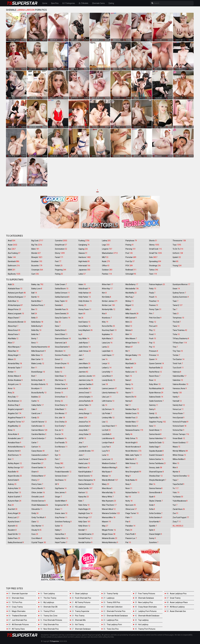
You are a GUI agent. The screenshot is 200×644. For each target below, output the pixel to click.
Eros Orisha (61, 422)
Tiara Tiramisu (180, 330)
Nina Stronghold (133, 472)
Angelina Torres (16, 422)
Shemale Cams (98, 3)
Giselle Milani (61, 501)
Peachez (154, 301)
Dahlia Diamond (62, 297)
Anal (12, 241)
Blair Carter (37, 359)
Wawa (176, 447)
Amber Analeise (15, 380)
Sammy (154, 405)
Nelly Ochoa (132, 438)
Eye (58, 455)
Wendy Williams (180, 451)
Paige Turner (132, 513)
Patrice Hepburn (157, 284)
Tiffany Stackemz (181, 339)
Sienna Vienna (156, 488)
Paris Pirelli (131, 534)
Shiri (152, 484)
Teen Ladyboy (49, 594)
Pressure (154, 351)
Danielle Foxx (62, 309)
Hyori (82, 314)
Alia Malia (13, 339)
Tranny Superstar (82, 611)
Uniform (178, 253)
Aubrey (12, 484)
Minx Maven (131, 339)
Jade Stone (84, 347)
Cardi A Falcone (39, 422)
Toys (177, 245)
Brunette (37, 266)
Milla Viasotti (132, 314)
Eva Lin (59, 434)
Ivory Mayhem (86, 330)
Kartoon (83, 492)
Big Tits (37, 245)
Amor (11, 388)
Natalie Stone (132, 426)
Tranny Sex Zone (50, 616)
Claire (35, 522)
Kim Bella (106, 297)
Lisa (105, 422)
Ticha (176, 334)
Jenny (82, 409)
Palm (129, 517)
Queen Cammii (156, 363)
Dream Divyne (62, 363)
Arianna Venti (14, 451)
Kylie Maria (108, 339)
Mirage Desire (132, 343)
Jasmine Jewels (87, 376)
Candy (35, 418)
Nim (128, 468)
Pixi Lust (153, 326)
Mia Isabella (132, 289)
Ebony (60, 253)
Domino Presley (63, 355)
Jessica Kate (84, 426)
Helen (82, 284)
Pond (152, 334)
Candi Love (37, 413)
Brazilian (37, 261)
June (81, 455)
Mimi (129, 322)
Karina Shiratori (86, 484)
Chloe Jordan (38, 492)
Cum (35, 274)
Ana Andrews (15, 401)
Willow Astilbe (179, 459)
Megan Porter (109, 530)
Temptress (178, 318)
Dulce (59, 372)
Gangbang (84, 245)
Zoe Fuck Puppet (181, 517)
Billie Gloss (37, 355)
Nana (128, 380)
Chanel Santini (39, 468)
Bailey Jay (37, 284)
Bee (34, 309)
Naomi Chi (131, 397)
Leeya (106, 363)
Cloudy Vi (36, 530)
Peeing (130, 245)
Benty (35, 339)
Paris (129, 530)
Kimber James (110, 301)
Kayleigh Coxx (85, 513)
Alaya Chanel (14, 318)
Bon (34, 368)
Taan (175, 301)
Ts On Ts (178, 249)
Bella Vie (36, 334)
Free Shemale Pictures (53, 620)
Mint (129, 334)
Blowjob (37, 257)
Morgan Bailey (133, 355)
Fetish (59, 266)
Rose (152, 380)
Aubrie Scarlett (15, 497)
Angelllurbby (14, 426)
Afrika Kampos (15, 305)
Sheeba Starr (156, 476)
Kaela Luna (84, 463)
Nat (128, 405)
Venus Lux (178, 409)
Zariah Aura (179, 509)
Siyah (152, 497)
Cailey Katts (37, 405)
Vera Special (178, 418)
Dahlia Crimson (62, 293)
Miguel (129, 305)
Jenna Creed (85, 393)
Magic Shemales (19, 611)
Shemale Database (83, 629)
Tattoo (154, 270)
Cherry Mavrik (38, 488)
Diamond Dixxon (63, 339)
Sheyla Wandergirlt (158, 480)
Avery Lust (13, 517)
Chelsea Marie (38, 476)
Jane (81, 359)
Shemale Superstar (20, 594)
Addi (11, 284)
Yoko (176, 492)
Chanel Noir (37, 463)
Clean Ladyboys (81, 594)
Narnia (129, 401)
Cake (34, 409)
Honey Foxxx (85, 309)
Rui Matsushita (156, 388)
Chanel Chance (39, 459)
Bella (35, 318)
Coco (35, 534)
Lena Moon (107, 376)
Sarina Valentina (158, 438)
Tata (176, 314)
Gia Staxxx (61, 480)
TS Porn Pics (17, 602)
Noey (128, 484)
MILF (105, 257)
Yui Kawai (178, 497)
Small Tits (155, 253)
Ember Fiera (61, 384)
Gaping (83, 249)
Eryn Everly (60, 426)
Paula (152, 293)
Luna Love (107, 459)
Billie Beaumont (39, 351)
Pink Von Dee (155, 318)
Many (106, 484)
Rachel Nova (155, 372)
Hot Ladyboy (143, 624)
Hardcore (85, 257)
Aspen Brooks (15, 476)
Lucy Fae (106, 447)
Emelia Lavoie (61, 388)
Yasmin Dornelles (181, 476)
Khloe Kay (107, 289)
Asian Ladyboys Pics (178, 594)
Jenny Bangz (85, 413)
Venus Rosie (178, 413)
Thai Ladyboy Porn (114, 624)
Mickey (130, 301)
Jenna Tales (85, 405)
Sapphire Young (157, 422)
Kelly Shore (84, 526)
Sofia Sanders (156, 517)
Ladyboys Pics (112, 620)
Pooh (152, 339)
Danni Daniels (62, 314)
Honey (82, 305)
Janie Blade (85, 368)
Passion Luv (131, 538)
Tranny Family (112, 594)
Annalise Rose (14, 443)
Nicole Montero (133, 451)
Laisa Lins (107, 343)
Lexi (105, 384)
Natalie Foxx (132, 418)
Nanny (129, 388)
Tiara (176, 326)
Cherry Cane (37, 484)
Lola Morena (108, 438)
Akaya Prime (14, 309)
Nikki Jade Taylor (134, 455)
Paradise (130, 526)
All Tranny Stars (18, 629)
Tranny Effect (49, 611)
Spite (152, 530)
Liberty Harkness (110, 393)
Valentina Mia (179, 376)
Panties (107, 274)
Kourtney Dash (109, 330)
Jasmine (83, 372)
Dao (58, 322)
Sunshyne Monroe (181, 284)
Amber (12, 372)
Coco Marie (37, 538)
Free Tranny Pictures (147, 594)
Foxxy (59, 463)
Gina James (61, 492)
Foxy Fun (60, 468)
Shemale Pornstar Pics (116, 611)
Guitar (59, 526)
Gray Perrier (61, 517)
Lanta (106, 347)
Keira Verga (85, 517)
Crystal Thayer (39, 542)
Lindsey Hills (108, 418)
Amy (11, 393)
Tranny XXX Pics (113, 602)
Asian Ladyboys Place (179, 602)
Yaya (175, 480)
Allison (12, 359)
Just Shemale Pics (19, 620)
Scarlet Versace (156, 455)
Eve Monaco (61, 447)
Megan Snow (109, 534)
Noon (129, 488)
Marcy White (108, 497)
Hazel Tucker (61, 542)
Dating (111, 3)
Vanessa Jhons (180, 388)
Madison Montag (110, 468)
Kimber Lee (108, 305)
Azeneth (13, 526)
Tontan (176, 355)
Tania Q (177, 305)
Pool (129, 253)
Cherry (35, 480)
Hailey (58, 530)
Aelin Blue (13, 301)
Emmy (59, 401)
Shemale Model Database (117, 616)
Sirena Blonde (156, 492)
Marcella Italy (109, 492)
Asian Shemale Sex (178, 611)
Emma (59, 393)
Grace (59, 509)
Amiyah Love (14, 384)
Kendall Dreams (86, 534)
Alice (11, 343)
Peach (153, 297)
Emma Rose (61, 397)
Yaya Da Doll (178, 484)
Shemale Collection (115, 607)
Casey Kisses (38, 451)
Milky (128, 309)
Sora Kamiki (155, 522)
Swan (176, 289)
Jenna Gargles (86, 397)
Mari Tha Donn (109, 505)
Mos (128, 359)
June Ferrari (84, 459)
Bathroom (14, 266)
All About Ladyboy (177, 607)
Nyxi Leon (131, 505)
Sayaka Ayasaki (156, 451)
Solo (153, 257)
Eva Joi (59, 430)
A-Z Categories (69, 3)
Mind (129, 326)
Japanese (84, 270)
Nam (129, 376)
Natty (129, 434)
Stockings (155, 266)
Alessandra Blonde (17, 322)
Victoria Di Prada (181, 422)
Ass (12, 249)
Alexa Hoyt (13, 326)
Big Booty (14, 274)
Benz (35, 343)
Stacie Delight (155, 534)
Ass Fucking (14, 253)
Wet (175, 261)
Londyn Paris (108, 443)
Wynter (176, 472)
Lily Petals (107, 413)
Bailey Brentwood (16, 542)
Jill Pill (82, 438)
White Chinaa (179, 455)
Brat (34, 376)
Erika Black (61, 409)
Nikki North (131, 459)
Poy (152, 347)
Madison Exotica (109, 463)
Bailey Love (37, 289)
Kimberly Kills (109, 309)
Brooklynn (37, 388)
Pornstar (131, 257)
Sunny (152, 538)
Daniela (59, 305)
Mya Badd (131, 363)
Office (106, 266)
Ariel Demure (15, 455)
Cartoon (36, 447)
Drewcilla (60, 368)
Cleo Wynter (38, 526)
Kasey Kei (84, 497)
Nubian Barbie (132, 492)
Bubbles (36, 397)
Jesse (83, 418)
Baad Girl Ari (14, 534)
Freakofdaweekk (63, 472)
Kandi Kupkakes (86, 472)
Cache (35, 401)
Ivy (80, 334)
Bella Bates (37, 322)
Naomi (129, 393)
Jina (81, 443)
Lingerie (107, 249)
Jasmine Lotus (86, 380)
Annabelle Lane (16, 438)
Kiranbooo (107, 318)
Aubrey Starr (14, 492)
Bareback (14, 261)
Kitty (105, 322)
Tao (175, 309)
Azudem (12, 530)
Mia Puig (130, 297)
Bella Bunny (37, 326)
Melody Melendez (110, 542)
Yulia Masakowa (180, 501)
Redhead (131, 270)
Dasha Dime (61, 330)
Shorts (153, 241)
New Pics (55, 3)
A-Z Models (84, 3)
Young (177, 266)
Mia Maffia (131, 293)
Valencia (177, 372)
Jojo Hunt (83, 447)
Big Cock (37, 241)
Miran (129, 347)
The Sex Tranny (50, 598)
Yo (175, 488)
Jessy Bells (84, 430)
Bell (34, 314)
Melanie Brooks (110, 538)
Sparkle (153, 526)
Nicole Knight (131, 443)
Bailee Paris (14, 538)
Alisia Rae (13, 351)
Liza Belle (107, 434)
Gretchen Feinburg (63, 522)
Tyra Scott (178, 368)
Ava (11, 505)
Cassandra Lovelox (40, 455)
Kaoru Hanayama (87, 480)
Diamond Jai (61, 343)
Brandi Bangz (38, 372)
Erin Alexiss (61, 413)
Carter (35, 443)
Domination (61, 249)
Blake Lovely (38, 363)
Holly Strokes (85, 301)
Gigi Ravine (61, 488)
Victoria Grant (179, 426)
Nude (106, 261)
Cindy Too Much (39, 517)
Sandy (153, 413)
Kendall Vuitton (85, 542)
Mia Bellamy (132, 284)
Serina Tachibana (157, 463)
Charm (35, 472)
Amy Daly (13, 397)
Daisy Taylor (61, 301)
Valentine (178, 380)
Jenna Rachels (86, 401)
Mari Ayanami (109, 501)
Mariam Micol (109, 509)
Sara (152, 426)
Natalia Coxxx (132, 413)
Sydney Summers (181, 297)
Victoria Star (178, 430)
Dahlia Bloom (62, 289)
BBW (12, 270)
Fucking (84, 241)
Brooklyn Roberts (40, 384)
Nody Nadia (131, 480)
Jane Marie (84, 363)
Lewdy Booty (109, 380)
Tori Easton (178, 359)
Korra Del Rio (108, 326)
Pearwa (154, 305)
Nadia (129, 368)
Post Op (130, 261)
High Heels (84, 261)
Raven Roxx (155, 376)
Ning (128, 476)
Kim (104, 293)
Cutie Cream (61, 284)
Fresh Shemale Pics (83, 598)
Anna (11, 430)
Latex (82, 274)
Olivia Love (131, 509)
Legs (106, 245)
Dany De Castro (63, 318)
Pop (152, 343)
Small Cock (155, 249)
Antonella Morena (16, 447)
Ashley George (16, 468)
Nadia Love (131, 372)
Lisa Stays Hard (110, 426)
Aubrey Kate (14, 488)
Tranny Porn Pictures (147, 629)
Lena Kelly (107, 372)
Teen (153, 274)
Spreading (155, 261)
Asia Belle (13, 472)
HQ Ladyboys (80, 607)
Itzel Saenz (84, 322)
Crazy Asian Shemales (148, 607)
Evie (57, 451)
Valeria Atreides (180, 384)
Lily (105, 405)
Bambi (35, 297)
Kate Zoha (84, 505)
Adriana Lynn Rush (17, 293)
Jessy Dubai (85, 434)
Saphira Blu (155, 418)
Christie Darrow (38, 501)
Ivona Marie (84, 326)
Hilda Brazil (84, 289)
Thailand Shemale (19, 616)
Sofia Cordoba (156, 513)
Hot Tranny (79, 624)
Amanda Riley (15, 363)
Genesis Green (62, 476)
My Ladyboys (49, 602)
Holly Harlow (85, 293)
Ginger (58, 497)
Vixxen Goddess (180, 443)
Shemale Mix (80, 620)
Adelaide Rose (15, 289)
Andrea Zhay (14, 405)
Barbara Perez (38, 305)
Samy (152, 409)
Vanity (176, 397)
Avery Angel (14, 513)
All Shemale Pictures (20, 624)
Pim (151, 314)
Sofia (152, 509)
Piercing (131, 249)
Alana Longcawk (16, 314)
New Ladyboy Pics (146, 602)
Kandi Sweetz (85, 476)
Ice (81, 318)
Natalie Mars (132, 422)
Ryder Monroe (156, 393)
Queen (153, 359)
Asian (13, 245)
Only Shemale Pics (51, 624)
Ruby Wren (155, 384)
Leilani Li (107, 368)
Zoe (175, 513)
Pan (128, 522)
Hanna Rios (60, 534)
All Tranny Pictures (83, 602)
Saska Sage (155, 447)
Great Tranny (175, 598)
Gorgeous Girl (62, 505)
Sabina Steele (156, 397)
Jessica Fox (84, 422)
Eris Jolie (60, 418)
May (105, 526)
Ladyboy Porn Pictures (147, 611)
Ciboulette (37, 509)
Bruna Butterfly (39, 393)
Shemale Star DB (50, 607)
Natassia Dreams (134, 430)
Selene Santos (156, 459)
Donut (59, 359)
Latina (106, 241)
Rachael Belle (156, 368)
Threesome (179, 241)
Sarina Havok (155, 434)
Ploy (152, 330)
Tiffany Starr (180, 343)
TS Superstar (54, 641)
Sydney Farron (179, 293)
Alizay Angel (14, 355)
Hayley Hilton (62, 538)
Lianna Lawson (109, 388)
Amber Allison (14, 376)
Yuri (175, 505)
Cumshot (61, 241)
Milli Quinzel (131, 318)
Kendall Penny (86, 538)
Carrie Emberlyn (39, 438)
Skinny (154, 245)
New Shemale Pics (51, 629)
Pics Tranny (80, 616)
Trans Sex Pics (113, 629)
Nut (128, 497)
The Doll (177, 322)
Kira (104, 314)
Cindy (35, 513)
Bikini (35, 249)
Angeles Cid (15, 413)
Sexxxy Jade (156, 468)
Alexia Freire (14, 334)
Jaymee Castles (86, 384)
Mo (128, 351)
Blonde (36, 253)
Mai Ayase (107, 472)
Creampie (37, 270)
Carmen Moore (39, 430)
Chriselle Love (38, 497)
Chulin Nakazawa (40, 505)
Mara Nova (107, 488)
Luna (105, 455)
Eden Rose (61, 376)
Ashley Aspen (15, 463)
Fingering (61, 270)
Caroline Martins (39, 434)
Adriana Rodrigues (17, 297)
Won (175, 468)
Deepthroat (61, 245)
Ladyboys (111, 598)
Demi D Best (61, 334)
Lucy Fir (106, 451)
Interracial (84, 266)
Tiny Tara (178, 351)
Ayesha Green (14, 522)
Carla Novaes (38, 426)
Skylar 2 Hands (156, 501)
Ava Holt (13, 509)
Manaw (106, 476)
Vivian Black (179, 438)
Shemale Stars (18, 598)
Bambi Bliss (37, 301)
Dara (58, 326)
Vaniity (177, 393)
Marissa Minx (109, 517)
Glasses (83, 253)
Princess (154, 355)
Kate (81, 501)
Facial (59, 257)
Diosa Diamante (62, 347)
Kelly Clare (84, 522)
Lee (105, 359)
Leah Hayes (108, 355)
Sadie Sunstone (156, 401)
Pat (128, 542)
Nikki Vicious (132, 463)
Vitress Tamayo (181, 434)
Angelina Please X (17, 418)
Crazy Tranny (17, 607)
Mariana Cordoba (111, 513)
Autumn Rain (15, 501)
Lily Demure (108, 409)
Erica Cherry (61, 405)
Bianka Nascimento (41, 347)
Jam (81, 355)
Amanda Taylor (15, 368)
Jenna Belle (85, 388)
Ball (34, 293)
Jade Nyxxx (84, 343)
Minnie (129, 330)
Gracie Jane (61, 513)
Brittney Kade (38, 380)
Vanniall (177, 401)
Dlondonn (60, 351)
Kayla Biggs (84, 509)
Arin (11, 459)
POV (129, 266)
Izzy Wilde (84, 339)
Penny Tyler (155, 309)
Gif (57, 484)
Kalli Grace (84, 468)
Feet (58, 261)
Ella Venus (60, 380)
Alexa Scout (14, 330)
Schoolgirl (131, 274)
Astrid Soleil (13, 480)
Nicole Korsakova (133, 447)
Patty (153, 289)
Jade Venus (85, 351)
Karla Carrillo (85, 488)
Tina (175, 347)
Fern (58, 459)
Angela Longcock (16, 409)
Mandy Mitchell (110, 480)
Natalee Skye (132, 409)
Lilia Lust (107, 397)
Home (45, 3)
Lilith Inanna (108, 401)
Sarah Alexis (155, 430)
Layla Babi (107, 351)
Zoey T (177, 522)
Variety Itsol (179, 405)
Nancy (129, 384)
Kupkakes (107, 334)
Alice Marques (14, 347)
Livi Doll (106, 430)
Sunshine (154, 542)
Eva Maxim (61, 438)
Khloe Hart (107, 284)
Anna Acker (13, 434)
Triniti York (178, 363)
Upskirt (177, 257)
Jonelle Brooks (86, 451)
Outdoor (107, 270)
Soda (152, 505)
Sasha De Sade (157, 443)
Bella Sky (36, 330)
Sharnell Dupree (156, 472)
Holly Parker (85, 297)
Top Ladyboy (143, 620)
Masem (106, 522)
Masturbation (110, 253)
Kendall (83, 530)
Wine (176, 463)
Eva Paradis (61, 443)
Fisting (59, 274)
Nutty (129, 501)
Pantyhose (131, 241)
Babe (12, 257)
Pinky (153, 322)
